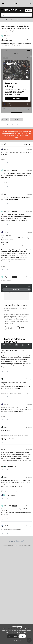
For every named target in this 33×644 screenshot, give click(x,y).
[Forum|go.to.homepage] (13, 10)
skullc (5, 379)
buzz (5, 194)
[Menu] (3, 3)
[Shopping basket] (30, 4)
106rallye (6, 526)
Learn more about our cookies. (18, 632)
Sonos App (5, 120)
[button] (2, 11)
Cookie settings (19, 545)
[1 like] (8, 439)
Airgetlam (7, 149)
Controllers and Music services (11, 20)
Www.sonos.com (6, 235)
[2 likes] (8, 495)
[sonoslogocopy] (16, 3)
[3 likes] (9, 467)
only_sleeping (8, 36)
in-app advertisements (17, 120)
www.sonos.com (20, 153)
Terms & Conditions (8, 545)
